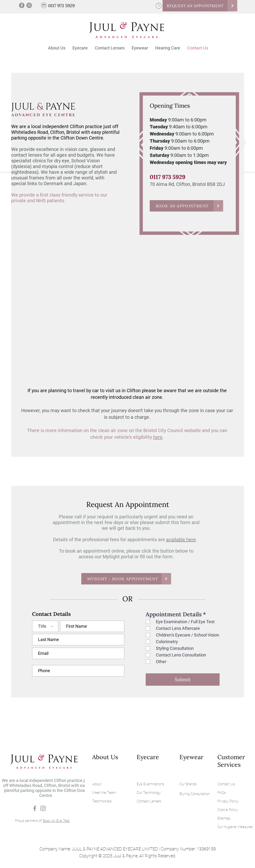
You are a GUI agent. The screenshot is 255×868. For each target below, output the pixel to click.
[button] (80, 48)
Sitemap (224, 818)
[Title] (45, 626)
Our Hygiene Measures (235, 827)
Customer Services (231, 761)
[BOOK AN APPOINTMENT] (186, 206)
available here (181, 540)
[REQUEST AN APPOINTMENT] (200, 6)
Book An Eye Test (56, 821)
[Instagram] (29, 5)
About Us (105, 757)
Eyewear (191, 757)
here (158, 437)
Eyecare (148, 757)
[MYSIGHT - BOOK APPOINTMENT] (126, 579)
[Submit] (183, 680)
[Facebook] (22, 5)
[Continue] (232, 6)
